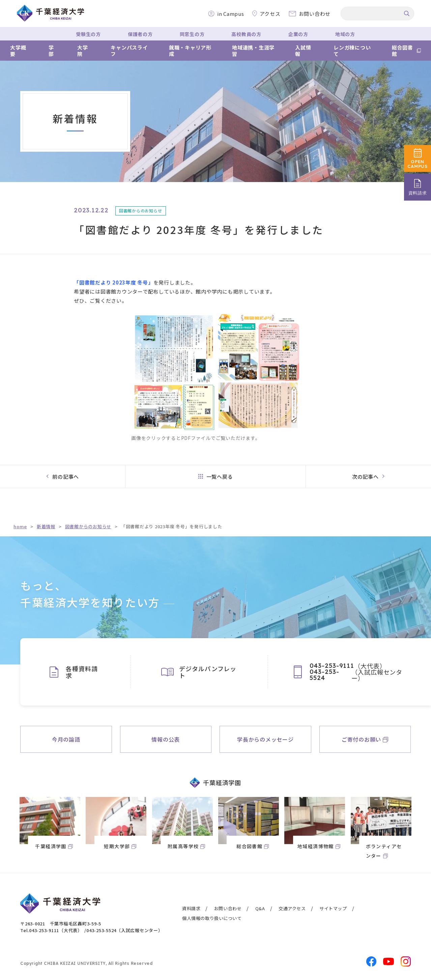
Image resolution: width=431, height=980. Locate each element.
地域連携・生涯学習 (253, 51)
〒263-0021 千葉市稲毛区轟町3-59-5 (61, 924)
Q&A (260, 908)
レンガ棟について (352, 51)
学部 (51, 51)
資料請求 (191, 908)
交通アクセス (292, 908)
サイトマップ (333, 908)
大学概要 (18, 51)
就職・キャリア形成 (190, 51)
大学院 (83, 51)
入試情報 (303, 51)
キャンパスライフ (129, 51)
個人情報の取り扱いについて (212, 918)
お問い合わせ (228, 908)
